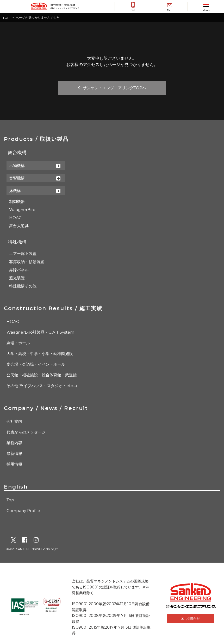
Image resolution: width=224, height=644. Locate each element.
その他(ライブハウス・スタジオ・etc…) (42, 386)
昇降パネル (19, 270)
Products (36, 139)
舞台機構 (17, 153)
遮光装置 (17, 278)
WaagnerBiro (22, 210)
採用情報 (14, 464)
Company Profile (23, 511)
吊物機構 (35, 165)
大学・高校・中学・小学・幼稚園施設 (40, 354)
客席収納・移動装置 (27, 262)
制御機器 (17, 201)
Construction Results (53, 308)
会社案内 (14, 421)
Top (10, 500)
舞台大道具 (19, 226)
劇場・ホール (18, 343)
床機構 (35, 191)
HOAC (15, 218)
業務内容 (14, 443)
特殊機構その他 (23, 286)
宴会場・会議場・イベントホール (36, 364)
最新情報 (14, 453)
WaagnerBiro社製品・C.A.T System (40, 332)
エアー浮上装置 (23, 254)
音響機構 (35, 178)
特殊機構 (17, 242)
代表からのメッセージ (26, 432)
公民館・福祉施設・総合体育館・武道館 (42, 375)
